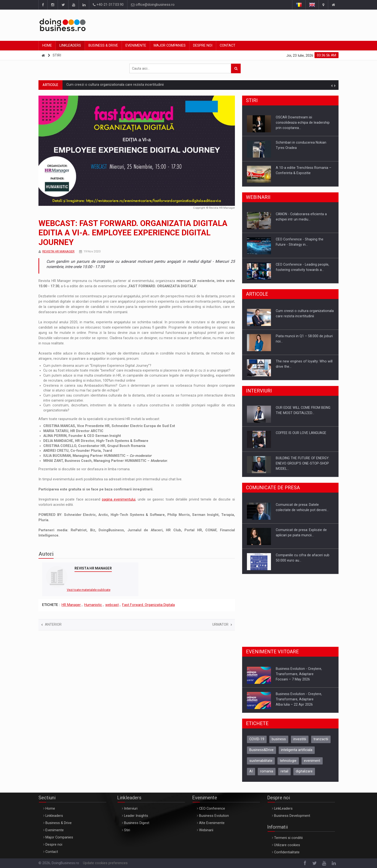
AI (251, 771)
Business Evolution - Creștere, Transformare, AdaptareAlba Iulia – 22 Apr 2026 (299, 699)
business (279, 739)
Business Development (292, 816)
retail (284, 771)
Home (47, 46)
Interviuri (131, 809)
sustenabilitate (261, 761)
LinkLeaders (283, 809)
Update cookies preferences (105, 863)
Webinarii (206, 830)
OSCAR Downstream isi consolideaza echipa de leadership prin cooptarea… (303, 122)
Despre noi (203, 46)
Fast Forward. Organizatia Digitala (148, 605)
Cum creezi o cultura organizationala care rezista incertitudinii (115, 85)
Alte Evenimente (212, 823)
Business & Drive (103, 46)
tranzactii (321, 739)
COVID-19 (257, 739)
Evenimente (136, 46)
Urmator (222, 625)
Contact (228, 46)
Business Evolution (214, 816)
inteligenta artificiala (297, 750)
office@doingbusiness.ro (153, 5)
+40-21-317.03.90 (108, 5)
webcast (112, 605)
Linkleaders (70, 46)
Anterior (51, 625)
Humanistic (93, 605)
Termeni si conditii (288, 838)
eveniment (312, 761)
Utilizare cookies (287, 845)
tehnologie (288, 761)
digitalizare (304, 771)
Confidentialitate (287, 852)
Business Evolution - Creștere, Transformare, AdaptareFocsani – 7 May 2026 (299, 674)
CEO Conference (212, 809)
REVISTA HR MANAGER (58, 251)
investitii (300, 739)
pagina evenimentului (119, 499)
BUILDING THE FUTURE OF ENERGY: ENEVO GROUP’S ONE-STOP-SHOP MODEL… (303, 463)
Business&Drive (261, 750)
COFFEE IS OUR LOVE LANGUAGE (301, 433)
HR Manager (71, 605)
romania (267, 771)
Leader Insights (136, 816)
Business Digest (137, 823)
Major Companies (170, 46)
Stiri (57, 55)
